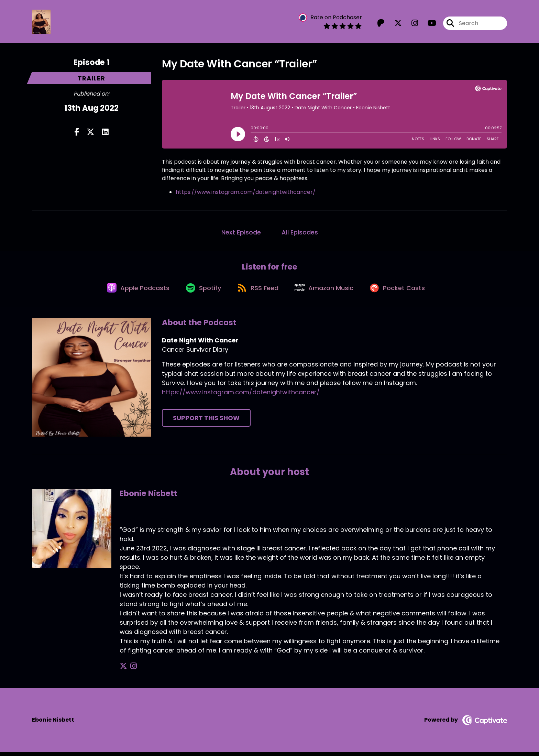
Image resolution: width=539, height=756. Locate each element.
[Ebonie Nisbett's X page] (123, 671)
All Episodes (300, 234)
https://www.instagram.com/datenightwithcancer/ (246, 193)
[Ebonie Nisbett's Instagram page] (132, 671)
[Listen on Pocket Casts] (402, 291)
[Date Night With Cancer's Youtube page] (428, 24)
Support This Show (206, 422)
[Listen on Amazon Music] (327, 292)
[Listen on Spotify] (201, 291)
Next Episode (241, 234)
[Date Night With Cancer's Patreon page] (381, 24)
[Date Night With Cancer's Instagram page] (411, 24)
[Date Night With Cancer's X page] (394, 24)
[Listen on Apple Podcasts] (134, 292)
